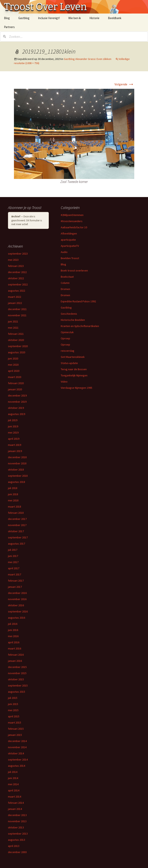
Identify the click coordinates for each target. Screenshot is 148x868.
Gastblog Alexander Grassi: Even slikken (88, 59)
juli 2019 (13, 420)
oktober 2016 (16, 605)
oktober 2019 (16, 408)
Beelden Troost (70, 258)
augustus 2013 (17, 840)
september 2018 (18, 476)
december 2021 (17, 309)
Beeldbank (115, 18)
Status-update (69, 363)
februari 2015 (16, 729)
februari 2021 (16, 334)
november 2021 (17, 315)
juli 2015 (13, 698)
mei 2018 (13, 500)
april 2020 (14, 371)
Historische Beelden (73, 320)
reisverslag (68, 351)
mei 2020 (13, 365)
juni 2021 (13, 321)
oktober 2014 (16, 753)
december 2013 (17, 815)
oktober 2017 (16, 531)
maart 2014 (15, 797)
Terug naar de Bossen (74, 369)
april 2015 (14, 716)
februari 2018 (16, 513)
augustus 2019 (17, 414)
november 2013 (17, 821)
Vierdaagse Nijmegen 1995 (76, 388)
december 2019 (17, 395)
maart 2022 (15, 297)
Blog (7, 18)
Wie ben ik (75, 18)
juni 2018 (13, 494)
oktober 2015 (16, 679)
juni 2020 (13, 358)
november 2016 (17, 599)
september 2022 (18, 284)
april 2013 (14, 846)
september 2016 (18, 611)
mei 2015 (13, 710)
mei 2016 (13, 636)
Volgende (124, 84)
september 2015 (18, 685)
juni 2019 (13, 426)
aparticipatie (68, 240)
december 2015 (17, 667)
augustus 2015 (17, 692)
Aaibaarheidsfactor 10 (74, 227)
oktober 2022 (16, 278)
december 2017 (17, 519)
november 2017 (17, 525)
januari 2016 (15, 661)
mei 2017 (13, 562)
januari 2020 (15, 389)
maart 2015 (15, 723)
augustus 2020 (17, 352)
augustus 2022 (17, 291)
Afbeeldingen (69, 233)
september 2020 (18, 346)
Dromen (65, 289)
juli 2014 (13, 772)
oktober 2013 (16, 827)
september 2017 (18, 537)
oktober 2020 (16, 340)
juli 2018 (13, 488)
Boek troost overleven (74, 270)
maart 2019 (15, 445)
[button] (74, 134)
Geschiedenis (69, 314)
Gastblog (24, 18)
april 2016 (14, 642)
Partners (9, 27)
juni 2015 (13, 704)
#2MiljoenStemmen (72, 215)
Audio (64, 252)
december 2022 (17, 272)
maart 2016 (15, 648)
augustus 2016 (17, 618)
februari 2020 (16, 383)
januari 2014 (15, 809)
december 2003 (17, 852)
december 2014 (17, 741)
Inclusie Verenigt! (49, 18)
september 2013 (18, 834)
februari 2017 (16, 581)
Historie (94, 18)
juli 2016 (13, 624)
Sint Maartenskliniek (73, 357)
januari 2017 (15, 587)
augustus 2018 (17, 482)
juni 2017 (13, 556)
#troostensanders (72, 221)
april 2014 (14, 790)
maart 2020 (15, 377)
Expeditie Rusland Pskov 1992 (78, 301)
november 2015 (17, 673)
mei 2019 (13, 433)
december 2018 (17, 457)
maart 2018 (15, 507)
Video (64, 382)
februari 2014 (16, 803)
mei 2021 (13, 328)
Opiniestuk (67, 332)
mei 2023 (13, 260)
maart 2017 (15, 574)
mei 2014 (13, 784)
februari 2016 (16, 655)
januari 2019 (15, 451)
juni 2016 (13, 630)
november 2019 (17, 402)
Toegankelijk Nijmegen (74, 375)
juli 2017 (13, 550)
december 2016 (17, 593)
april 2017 (14, 568)
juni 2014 (13, 778)
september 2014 (18, 760)
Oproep (65, 338)
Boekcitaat (67, 277)
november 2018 (17, 463)
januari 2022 (15, 303)
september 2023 (18, 254)
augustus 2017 (17, 544)
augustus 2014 (17, 766)
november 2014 (17, 747)
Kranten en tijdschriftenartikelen (80, 326)
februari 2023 (16, 266)
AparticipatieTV (70, 246)
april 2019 (14, 439)
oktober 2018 (16, 470)
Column (65, 283)
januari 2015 (15, 735)
